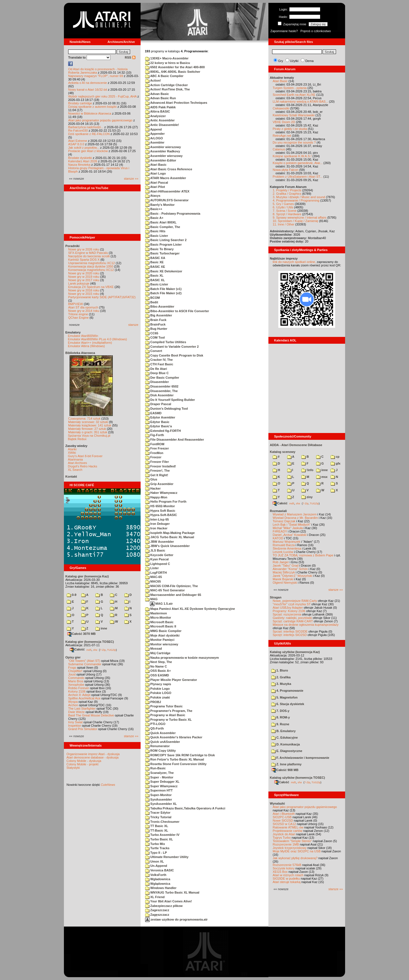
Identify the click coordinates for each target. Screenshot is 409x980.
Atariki (72, 449)
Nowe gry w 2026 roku (84, 249)
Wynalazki (277, 803)
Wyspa (73, 702)
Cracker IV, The (159, 360)
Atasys (153, 196)
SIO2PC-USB (282, 817)
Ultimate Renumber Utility (167, 857)
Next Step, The (158, 662)
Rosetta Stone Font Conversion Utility (176, 764)
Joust (72, 674)
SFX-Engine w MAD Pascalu (88, 253)
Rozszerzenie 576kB (287, 865)
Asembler (155, 142)
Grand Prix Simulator (83, 729)
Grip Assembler (159, 484)
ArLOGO (154, 138)
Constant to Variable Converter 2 (172, 347)
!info (307, 470)
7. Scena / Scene (285, 211)
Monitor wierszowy (162, 644)
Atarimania (75, 459)
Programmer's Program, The (169, 711)
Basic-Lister (157, 284)
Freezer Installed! (161, 466)
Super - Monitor (159, 777)
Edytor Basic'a (158, 426)
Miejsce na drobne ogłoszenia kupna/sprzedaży (306, 625)
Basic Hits (155, 231)
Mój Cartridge (158, 653)
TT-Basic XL (157, 830)
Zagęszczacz (157, 915)
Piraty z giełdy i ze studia (290, 129)
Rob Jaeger (281, 562)
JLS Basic (155, 550)
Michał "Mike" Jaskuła (288, 528)
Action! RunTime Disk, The (167, 89)
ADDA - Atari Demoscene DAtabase (296, 445)
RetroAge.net (282, 136)
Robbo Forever (79, 688)
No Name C (156, 666)
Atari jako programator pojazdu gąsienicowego (100, 120)
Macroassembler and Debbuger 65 (173, 595)
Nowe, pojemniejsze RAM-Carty (295, 601)
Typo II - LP (156, 853)
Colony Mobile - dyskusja (84, 761)
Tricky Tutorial (158, 817)
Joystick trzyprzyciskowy (290, 848)
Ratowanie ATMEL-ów (288, 827)
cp (335, 457)
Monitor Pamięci (160, 640)
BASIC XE (155, 267)
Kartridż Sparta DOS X (84, 260)
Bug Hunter (156, 329)
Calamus (279, 149)
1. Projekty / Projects (287, 190)
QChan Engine (78, 318)
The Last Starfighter (82, 708)
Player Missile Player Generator (171, 680)
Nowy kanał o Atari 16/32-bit (88, 90)
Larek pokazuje (79, 283)
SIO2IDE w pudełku (286, 879)
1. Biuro (280, 670)
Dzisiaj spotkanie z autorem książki (92, 107)
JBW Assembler (159, 542)
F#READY (280, 531)
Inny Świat (75, 722)
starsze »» (131, 179)
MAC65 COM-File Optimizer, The (172, 586)
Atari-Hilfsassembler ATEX (167, 191)
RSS (130, 57)
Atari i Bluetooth (284, 814)
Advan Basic (157, 94)
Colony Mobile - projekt (83, 764)
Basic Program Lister (163, 245)
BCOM (153, 298)
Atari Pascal (157, 183)
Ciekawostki (281, 108)
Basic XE (154, 262)
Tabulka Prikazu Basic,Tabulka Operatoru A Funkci (185, 808)
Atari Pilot (155, 187)
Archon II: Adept (80, 695)
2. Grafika (281, 677)
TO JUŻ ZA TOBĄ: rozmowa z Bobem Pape (303, 555)
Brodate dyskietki (80, 158)
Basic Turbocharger (162, 253)
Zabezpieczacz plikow (164, 906)
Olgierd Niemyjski (285, 583)
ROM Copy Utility (160, 751)
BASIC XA (155, 258)
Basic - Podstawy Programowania (173, 214)
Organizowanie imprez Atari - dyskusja (93, 754)
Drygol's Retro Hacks (83, 466)
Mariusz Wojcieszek (286, 542)
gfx (336, 463)
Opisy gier (73, 657)
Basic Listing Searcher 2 (166, 240)
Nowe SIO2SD (283, 821)
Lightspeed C (158, 564)
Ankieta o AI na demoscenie (87, 83)
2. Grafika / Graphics (287, 194)
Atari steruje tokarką (287, 882)
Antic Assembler (160, 120)
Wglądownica (158, 884)
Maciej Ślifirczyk (284, 572)
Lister (152, 568)
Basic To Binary (159, 249)
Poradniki (72, 246)
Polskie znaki (157, 697)
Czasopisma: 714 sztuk (84, 418)
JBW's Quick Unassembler (167, 546)
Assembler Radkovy (163, 151)
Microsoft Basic (159, 622)
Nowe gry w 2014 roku (84, 311)
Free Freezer (157, 448)
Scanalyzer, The (159, 773)
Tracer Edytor (158, 813)
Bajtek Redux (77, 439)
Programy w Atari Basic (165, 715)
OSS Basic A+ (158, 671)
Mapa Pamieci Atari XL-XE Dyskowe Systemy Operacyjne (190, 609)
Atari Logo (156, 173)
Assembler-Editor (161, 160)
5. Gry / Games (283, 204)
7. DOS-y (280, 711)
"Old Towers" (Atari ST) (84, 661)
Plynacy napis (158, 684)
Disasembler (157, 382)
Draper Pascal (158, 404)
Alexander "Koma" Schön (290, 569)
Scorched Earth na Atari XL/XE (294, 95)
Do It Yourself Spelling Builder (170, 400)
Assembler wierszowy (164, 156)
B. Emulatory (283, 731)
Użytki (294, 61)
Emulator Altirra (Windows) (86, 346)
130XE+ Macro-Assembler (167, 58)
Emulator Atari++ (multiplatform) (90, 343)
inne (101, 628)
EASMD (153, 413)
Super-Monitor (158, 795)
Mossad (154, 649)
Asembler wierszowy (163, 147)
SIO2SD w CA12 (284, 824)
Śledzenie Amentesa (287, 548)
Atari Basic (156, 165)
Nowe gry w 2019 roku (84, 277)
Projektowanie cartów (288, 831)
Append (154, 129)
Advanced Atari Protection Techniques (176, 103)
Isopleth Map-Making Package (170, 533)
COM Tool (155, 337)
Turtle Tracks (157, 848)
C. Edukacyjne (284, 737)
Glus (151, 479)
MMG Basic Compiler (163, 631)
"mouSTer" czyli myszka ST (292, 604)
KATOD (278, 538)
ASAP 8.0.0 (76, 144)
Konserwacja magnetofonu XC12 (91, 270)
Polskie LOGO (158, 693)
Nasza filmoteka (79, 165)
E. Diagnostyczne (287, 751)
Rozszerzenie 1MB (286, 844)
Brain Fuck (156, 320)
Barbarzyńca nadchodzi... (86, 127)
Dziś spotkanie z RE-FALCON (89, 134)
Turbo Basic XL (159, 839)
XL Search (75, 470)
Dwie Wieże (76, 712)
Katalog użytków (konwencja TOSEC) (297, 778)
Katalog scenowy (283, 452)
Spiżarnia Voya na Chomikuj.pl (89, 436)
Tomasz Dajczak (284, 521)
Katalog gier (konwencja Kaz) (87, 576)
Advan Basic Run (160, 98)
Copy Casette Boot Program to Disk (174, 355)
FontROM (155, 444)
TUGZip (112, 650)
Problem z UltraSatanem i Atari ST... (298, 177)
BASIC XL (155, 280)
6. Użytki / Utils (283, 207)
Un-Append (156, 866)
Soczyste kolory (284, 868)
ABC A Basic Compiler (164, 76)
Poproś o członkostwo (316, 31)
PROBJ (153, 702)
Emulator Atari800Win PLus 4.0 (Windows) (97, 339)
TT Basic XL (157, 826)
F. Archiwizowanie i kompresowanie (300, 758)
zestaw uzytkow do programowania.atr (176, 919)
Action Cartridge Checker (166, 85)
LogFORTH (156, 573)
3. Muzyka (281, 684)
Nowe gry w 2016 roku (84, 290)
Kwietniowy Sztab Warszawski (294, 115)
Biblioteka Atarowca (80, 353)
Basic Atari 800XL (161, 222)
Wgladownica (158, 879)
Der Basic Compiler (162, 378)
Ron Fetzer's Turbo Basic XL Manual (175, 759)
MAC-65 (154, 577)
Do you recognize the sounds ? (294, 142)
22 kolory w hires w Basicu (168, 63)
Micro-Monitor (158, 618)
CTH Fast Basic (159, 364)
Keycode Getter (159, 555)
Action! (153, 80)
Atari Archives (77, 463)
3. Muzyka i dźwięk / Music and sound (299, 197)
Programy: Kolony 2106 (289, 611)
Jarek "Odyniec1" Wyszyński (292, 576)
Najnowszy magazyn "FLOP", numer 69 (96, 76)
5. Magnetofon (284, 697)
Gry (281, 61)
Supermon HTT (159, 790)
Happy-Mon (156, 497)
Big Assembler (159, 315)
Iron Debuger (157, 524)
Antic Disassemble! (162, 125)
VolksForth (156, 875)
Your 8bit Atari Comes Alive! (169, 901)
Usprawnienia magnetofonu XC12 (92, 263)
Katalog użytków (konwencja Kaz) (295, 652)
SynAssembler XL (161, 804)
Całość (77, 649)
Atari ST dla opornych (83, 307)
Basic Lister (156, 236)
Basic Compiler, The (163, 227)
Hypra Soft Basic (160, 511)
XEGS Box (280, 872)
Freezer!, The (157, 471)
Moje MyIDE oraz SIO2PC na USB (297, 851)
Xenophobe (76, 685)
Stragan (276, 597)
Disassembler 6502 (162, 386)
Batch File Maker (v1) (163, 289)
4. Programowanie (287, 691)
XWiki (72, 453)
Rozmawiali (278, 511)
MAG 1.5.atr (161, 604)
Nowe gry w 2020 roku (84, 273)
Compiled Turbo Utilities (166, 342)
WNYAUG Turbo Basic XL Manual (172, 892)
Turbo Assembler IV (162, 835)
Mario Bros (76, 681)
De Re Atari (156, 369)
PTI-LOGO (155, 724)
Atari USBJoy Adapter (288, 608)
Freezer (153, 457)
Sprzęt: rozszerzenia (287, 614)
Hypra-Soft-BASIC (161, 515)
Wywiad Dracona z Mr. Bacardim (295, 518)
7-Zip (103, 650)
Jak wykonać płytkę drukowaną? (295, 858)
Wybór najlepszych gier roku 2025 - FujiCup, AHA (102, 96)
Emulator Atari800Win (83, 336)
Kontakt (71, 476)
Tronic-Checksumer (162, 822)
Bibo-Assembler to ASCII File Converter (177, 311)
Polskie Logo (157, 689)
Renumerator (157, 746)
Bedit (152, 302)
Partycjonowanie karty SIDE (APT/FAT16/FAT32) (102, 297)
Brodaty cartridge (80, 103)
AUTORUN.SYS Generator (167, 200)
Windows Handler (161, 888)
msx (322, 477)
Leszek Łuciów (283, 552)
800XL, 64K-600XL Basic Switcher (173, 72)
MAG (151, 599)
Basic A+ (154, 218)
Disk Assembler (159, 395)
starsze (133, 325)
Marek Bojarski (283, 579)
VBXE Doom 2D (284, 122)
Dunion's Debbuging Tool (167, 409)
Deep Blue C (157, 373)
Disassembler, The (161, 391)
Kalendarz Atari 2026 (83, 161)
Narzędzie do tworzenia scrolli (89, 256)
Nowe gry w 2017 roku (84, 280)
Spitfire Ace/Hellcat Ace (84, 698)
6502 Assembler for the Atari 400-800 (175, 67)
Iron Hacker (156, 528)
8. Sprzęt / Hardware (287, 214)
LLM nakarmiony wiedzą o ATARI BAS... (300, 101)
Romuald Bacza (284, 545)
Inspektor (75, 726)
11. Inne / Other (283, 224)
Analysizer (156, 116)
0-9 (72, 595)
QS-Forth (155, 728)
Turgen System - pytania (290, 88)
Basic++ (154, 209)
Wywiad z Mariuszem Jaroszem (295, 514)
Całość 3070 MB (82, 634)
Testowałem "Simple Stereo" (292, 841)
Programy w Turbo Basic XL (168, 720)
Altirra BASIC (157, 111)
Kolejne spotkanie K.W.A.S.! (292, 156)
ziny (307, 497)
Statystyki (73, 768)
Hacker (153, 488)
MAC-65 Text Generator (165, 590)
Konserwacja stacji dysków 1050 (91, 266)
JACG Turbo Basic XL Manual (170, 537)
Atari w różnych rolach (288, 875)
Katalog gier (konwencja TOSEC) (90, 642)
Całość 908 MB (285, 770)
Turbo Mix (155, 844)
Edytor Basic (157, 422)
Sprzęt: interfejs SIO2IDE (290, 631)
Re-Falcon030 (78, 130)
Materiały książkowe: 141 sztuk (90, 425)
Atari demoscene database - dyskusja (92, 757)
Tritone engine (78, 314)
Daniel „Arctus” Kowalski (290, 535)
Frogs (72, 668)
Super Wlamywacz (161, 786)
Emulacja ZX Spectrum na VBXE (91, 287)
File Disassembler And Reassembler (175, 440)
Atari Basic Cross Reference (169, 169)
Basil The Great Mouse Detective (91, 715)
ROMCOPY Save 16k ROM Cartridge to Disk (180, 755)
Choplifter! (75, 671)
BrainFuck (155, 324)
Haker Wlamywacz (161, 493)
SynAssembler (158, 799)
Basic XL (154, 275)
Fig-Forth (155, 435)
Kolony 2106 (77, 691)
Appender (155, 134)
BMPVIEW (76, 304)
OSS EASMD (157, 675)
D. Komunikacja (286, 744)
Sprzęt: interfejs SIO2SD (290, 635)
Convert (154, 351)
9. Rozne (280, 724)
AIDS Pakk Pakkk (160, 107)
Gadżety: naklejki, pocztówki (292, 618)
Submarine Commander (85, 664)
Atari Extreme (78, 141)
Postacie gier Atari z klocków (88, 151)
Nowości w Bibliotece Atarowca (90, 113)
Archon (73, 705)
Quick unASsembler (163, 742)
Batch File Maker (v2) (163, 293)
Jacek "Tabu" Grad (286, 565)
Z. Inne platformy (286, 764)
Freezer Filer (157, 462)
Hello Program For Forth (166, 502)
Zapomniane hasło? (284, 31)
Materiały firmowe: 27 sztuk (87, 429)
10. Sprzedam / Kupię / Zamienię (295, 221)
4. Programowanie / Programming (296, 200)
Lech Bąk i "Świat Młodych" (292, 525)
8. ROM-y (281, 717)
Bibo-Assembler (160, 306)
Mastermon (156, 613)
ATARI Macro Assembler (166, 178)
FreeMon (154, 453)
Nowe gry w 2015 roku (84, 294)
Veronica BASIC (159, 870)
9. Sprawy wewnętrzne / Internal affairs (300, 217)
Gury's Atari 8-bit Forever (85, 456)
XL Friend (155, 897)
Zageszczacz (157, 910)
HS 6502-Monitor (160, 506)
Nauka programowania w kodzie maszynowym (182, 658)
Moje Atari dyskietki (162, 635)
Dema (309, 61)
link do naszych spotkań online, (294, 262)
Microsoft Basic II (161, 626)
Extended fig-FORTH (163, 431)
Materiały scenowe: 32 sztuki (88, 422)
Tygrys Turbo (282, 838)
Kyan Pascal (157, 559)
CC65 (152, 333)
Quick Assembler (160, 733)
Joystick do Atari (284, 834)
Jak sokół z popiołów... (84, 148)
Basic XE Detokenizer (164, 271)
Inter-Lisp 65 (157, 519)
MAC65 (153, 581)
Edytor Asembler (160, 417)
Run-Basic (155, 768)
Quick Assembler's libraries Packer (174, 737)
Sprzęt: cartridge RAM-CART (293, 621)
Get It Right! (157, 475)
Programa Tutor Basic (164, 706)
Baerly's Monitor (160, 205)
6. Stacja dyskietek (288, 704)
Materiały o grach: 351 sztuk (88, 432)
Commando (76, 678)
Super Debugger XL (162, 782)
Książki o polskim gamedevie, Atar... (298, 163)
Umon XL (155, 861)
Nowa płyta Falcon (286, 170)
